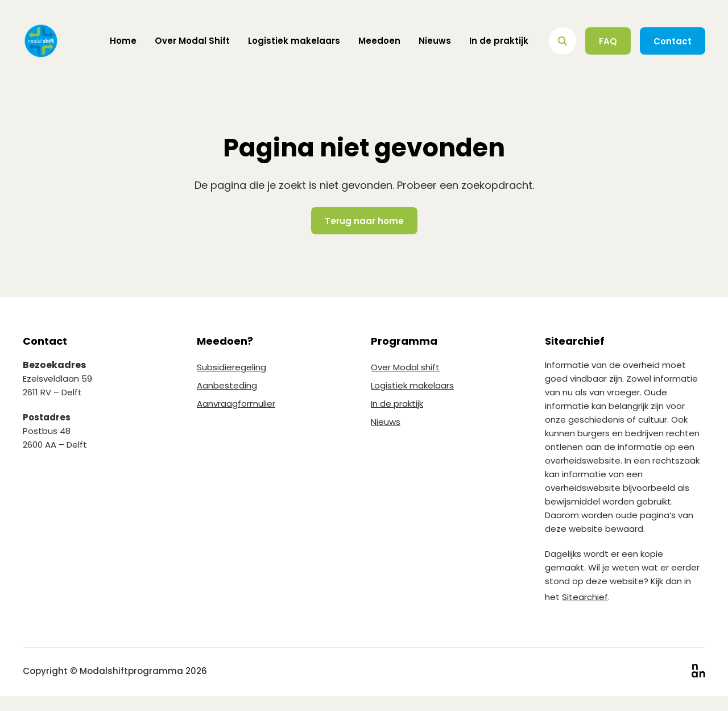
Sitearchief (585, 597)
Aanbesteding (227, 385)
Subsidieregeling (231, 367)
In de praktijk (499, 41)
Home (123, 41)
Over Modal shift (405, 367)
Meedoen (379, 41)
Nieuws (435, 41)
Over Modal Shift (192, 41)
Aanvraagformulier (236, 404)
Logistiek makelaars (294, 41)
